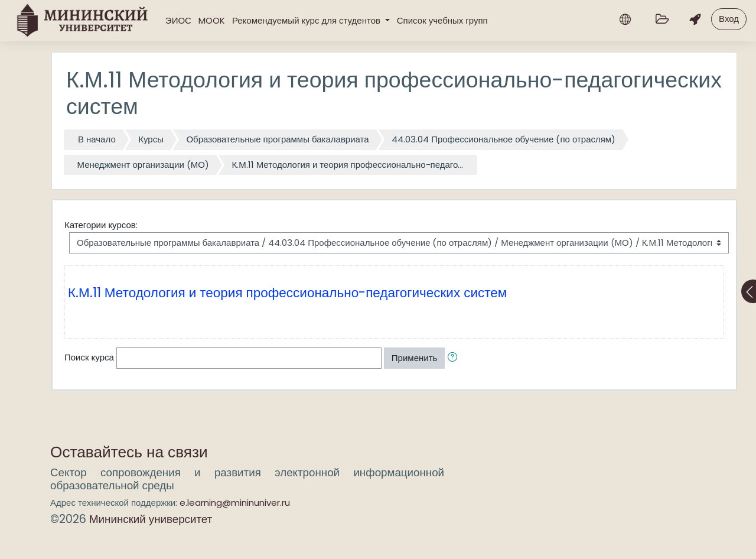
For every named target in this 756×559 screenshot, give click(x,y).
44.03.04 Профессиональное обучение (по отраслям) (504, 139)
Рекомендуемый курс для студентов (307, 20)
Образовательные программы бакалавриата (277, 139)
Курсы (151, 139)
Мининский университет (151, 519)
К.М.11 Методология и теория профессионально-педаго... (347, 165)
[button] (455, 358)
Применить (415, 358)
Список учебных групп (442, 20)
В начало (97, 139)
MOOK (212, 20)
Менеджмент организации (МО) (143, 165)
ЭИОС (178, 20)
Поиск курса (89, 357)
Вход (729, 19)
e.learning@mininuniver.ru (235, 503)
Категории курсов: (101, 225)
